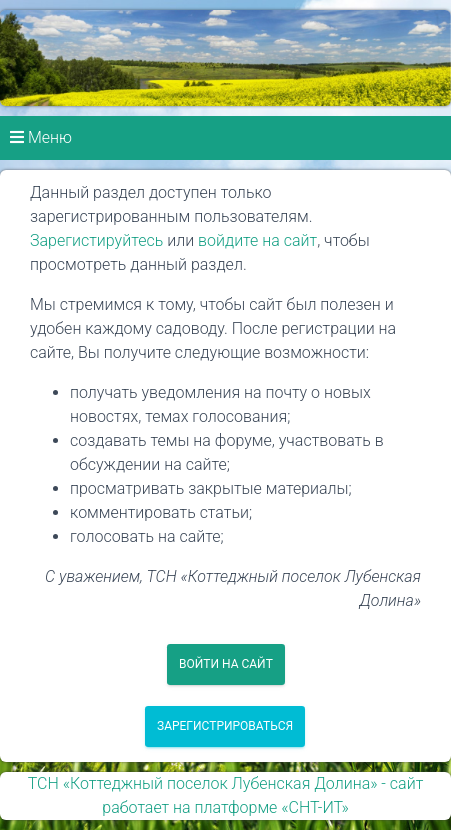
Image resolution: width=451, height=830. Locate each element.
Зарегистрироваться (225, 726)
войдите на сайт (257, 240)
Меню (41, 137)
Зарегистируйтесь (96, 240)
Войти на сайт (226, 664)
